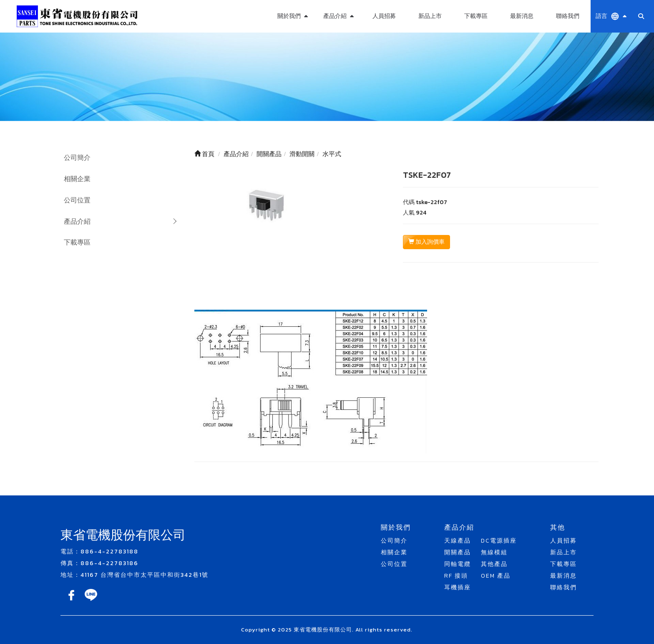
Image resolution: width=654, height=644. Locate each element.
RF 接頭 (456, 576)
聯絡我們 (568, 16)
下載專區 (476, 16)
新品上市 (430, 16)
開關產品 (458, 552)
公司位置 (77, 200)
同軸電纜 (458, 564)
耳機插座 (458, 587)
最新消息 (522, 16)
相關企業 (77, 179)
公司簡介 (77, 157)
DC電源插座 (499, 541)
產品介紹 (77, 221)
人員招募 (384, 16)
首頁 (204, 154)
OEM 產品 (496, 576)
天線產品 (458, 541)
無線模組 (494, 552)
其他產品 (494, 564)
